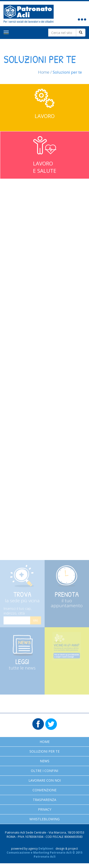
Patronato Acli (29, 14)
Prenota (67, 601)
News (45, 761)
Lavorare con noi (45, 780)
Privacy (45, 809)
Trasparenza (44, 800)
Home (44, 72)
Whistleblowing (44, 819)
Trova (22, 598)
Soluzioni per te (44, 751)
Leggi (22, 665)
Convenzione (44, 790)
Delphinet (46, 849)
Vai (35, 622)
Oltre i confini (44, 771)
